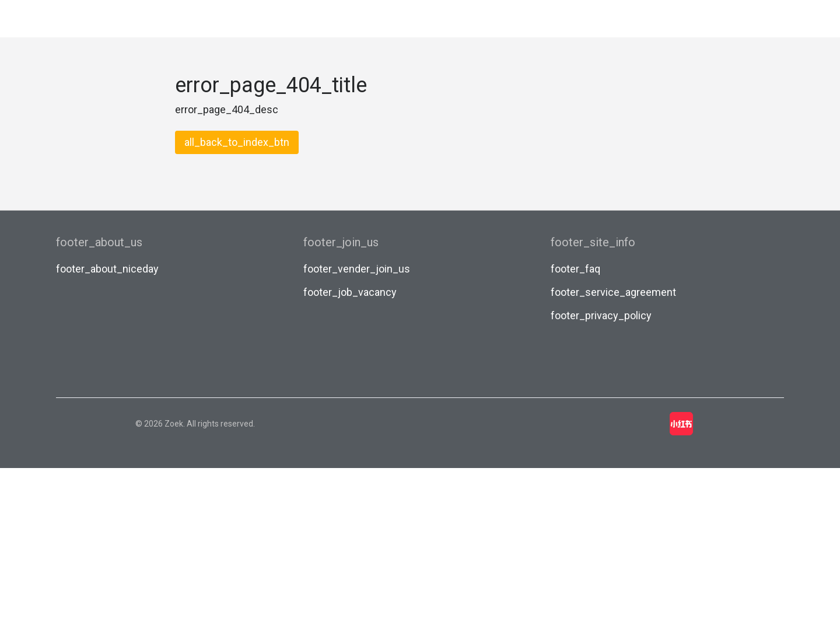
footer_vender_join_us (357, 269)
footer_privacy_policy (601, 315)
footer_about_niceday (107, 269)
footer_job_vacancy (350, 292)
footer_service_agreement (613, 292)
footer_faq (575, 269)
